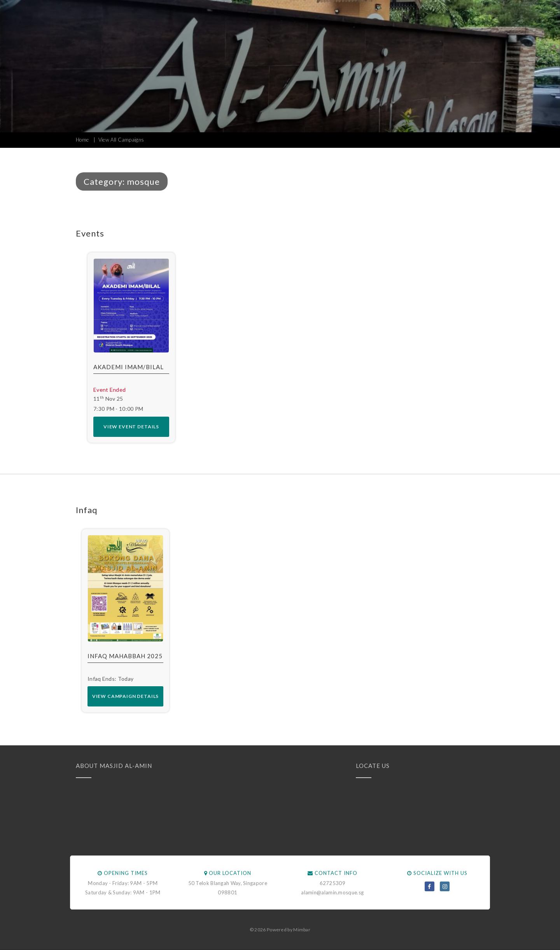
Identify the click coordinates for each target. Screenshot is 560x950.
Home (82, 140)
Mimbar (302, 930)
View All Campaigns (121, 140)
